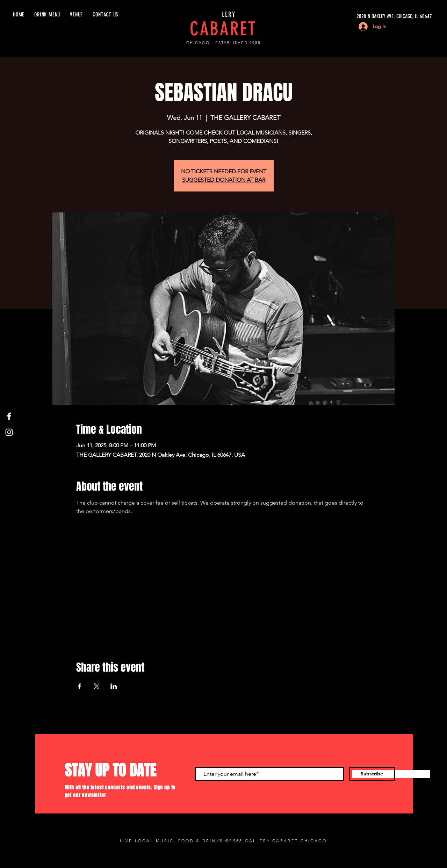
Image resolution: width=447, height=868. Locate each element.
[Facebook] (9, 416)
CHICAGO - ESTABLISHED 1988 (223, 43)
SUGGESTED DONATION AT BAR (224, 180)
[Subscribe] (372, 774)
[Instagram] (9, 432)
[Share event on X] (97, 686)
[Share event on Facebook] (80, 686)
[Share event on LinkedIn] (114, 686)
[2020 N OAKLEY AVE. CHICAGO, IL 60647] (366, 16)
